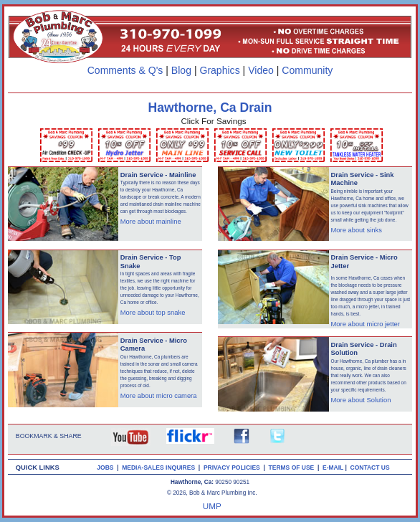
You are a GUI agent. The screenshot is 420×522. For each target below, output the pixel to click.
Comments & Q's (125, 70)
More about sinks (357, 230)
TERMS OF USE (293, 468)
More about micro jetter (366, 324)
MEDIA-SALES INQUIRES (160, 468)
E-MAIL (334, 468)
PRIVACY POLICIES (234, 468)
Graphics (219, 70)
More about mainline (151, 222)
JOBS (105, 468)
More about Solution (361, 400)
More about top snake (153, 313)
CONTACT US (372, 468)
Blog (181, 70)
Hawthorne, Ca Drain (210, 108)
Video (261, 70)
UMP (212, 506)
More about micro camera (159, 396)
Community (307, 70)
